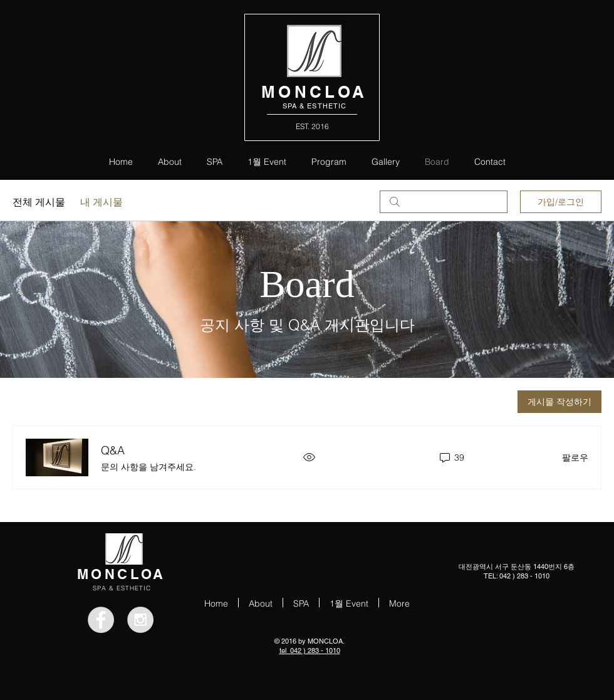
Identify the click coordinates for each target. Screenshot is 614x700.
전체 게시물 (39, 202)
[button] (329, 161)
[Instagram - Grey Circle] (140, 620)
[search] (444, 202)
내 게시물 (101, 202)
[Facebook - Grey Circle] (101, 620)
